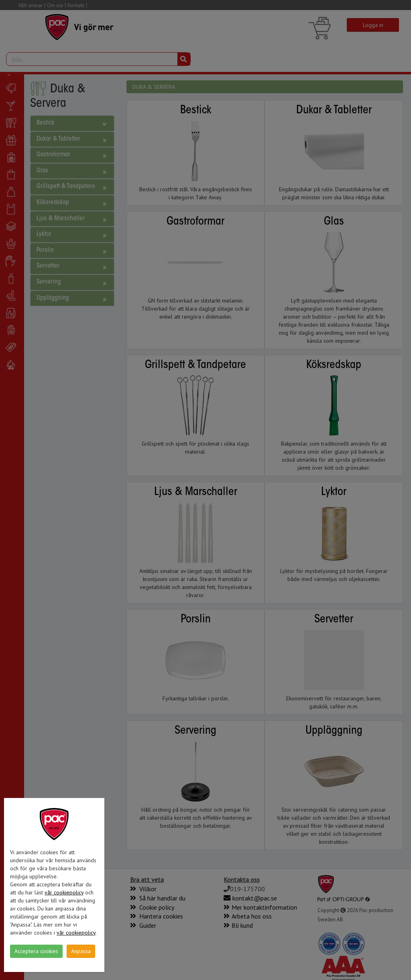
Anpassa (81, 951)
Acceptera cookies (36, 951)
